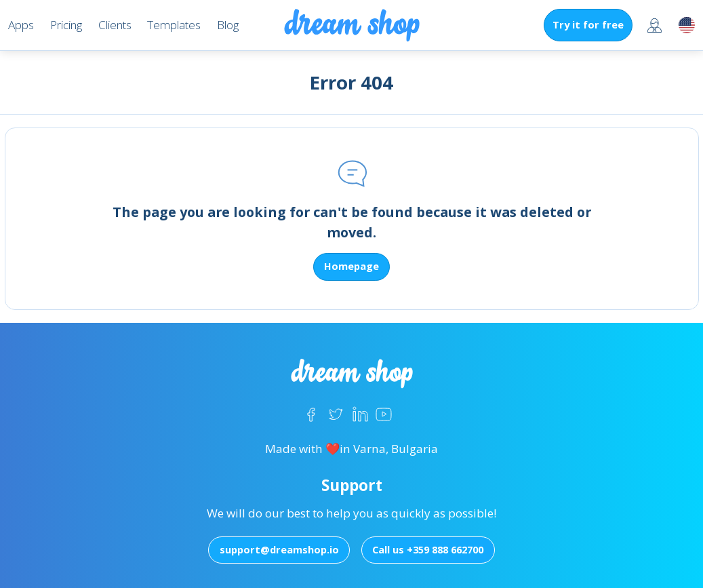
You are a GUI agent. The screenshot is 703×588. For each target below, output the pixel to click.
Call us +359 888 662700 (428, 549)
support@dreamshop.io (279, 549)
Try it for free (588, 24)
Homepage (351, 266)
